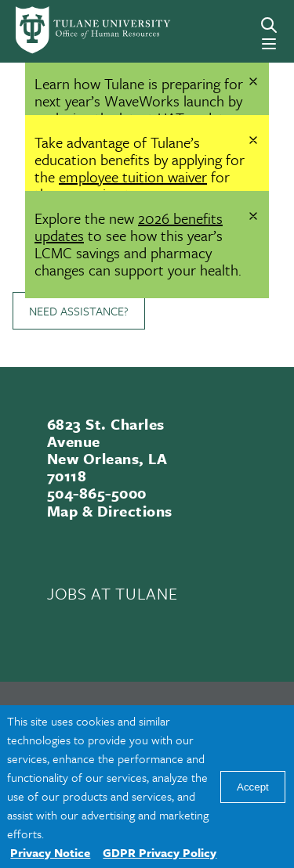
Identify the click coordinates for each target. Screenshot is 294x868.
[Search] (269, 25)
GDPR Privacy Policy (160, 852)
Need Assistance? (79, 311)
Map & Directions (110, 511)
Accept (253, 787)
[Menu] (269, 44)
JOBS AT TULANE (112, 593)
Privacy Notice (50, 852)
